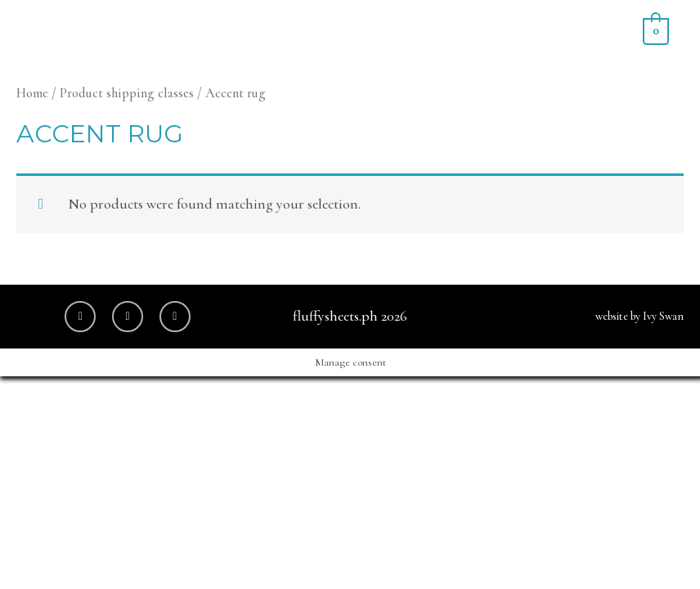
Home (32, 93)
